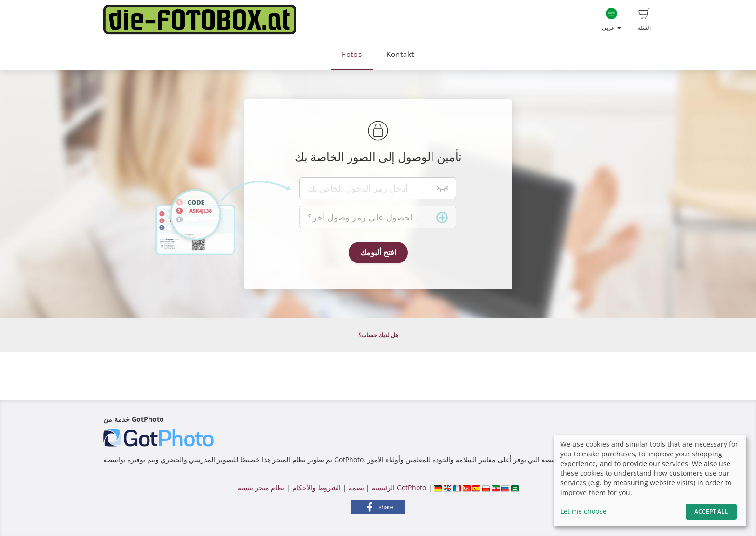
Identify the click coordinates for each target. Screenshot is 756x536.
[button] (378, 507)
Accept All (711, 512)
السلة (644, 20)
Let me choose (583, 511)
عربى (611, 20)
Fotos (352, 54)
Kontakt (400, 54)
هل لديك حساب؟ (378, 335)
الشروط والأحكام (317, 488)
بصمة (355, 488)
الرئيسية (382, 488)
